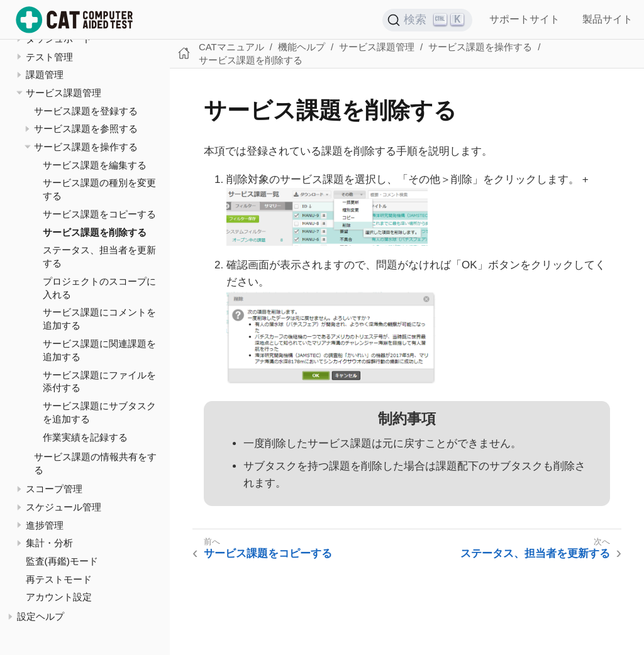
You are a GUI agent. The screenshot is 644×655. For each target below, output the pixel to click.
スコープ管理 (54, 489)
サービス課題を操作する (86, 147)
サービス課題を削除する (95, 232)
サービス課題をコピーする (99, 214)
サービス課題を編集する (95, 165)
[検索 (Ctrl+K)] (428, 20)
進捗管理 (45, 525)
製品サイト (608, 19)
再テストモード (59, 579)
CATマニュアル (231, 47)
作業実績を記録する (85, 437)
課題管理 (45, 74)
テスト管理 (49, 57)
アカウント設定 (59, 597)
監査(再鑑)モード (62, 561)
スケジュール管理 (64, 507)
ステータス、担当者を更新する (535, 553)
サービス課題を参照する (86, 129)
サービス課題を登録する (86, 111)
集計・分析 (49, 543)
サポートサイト (525, 19)
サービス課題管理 (64, 93)
